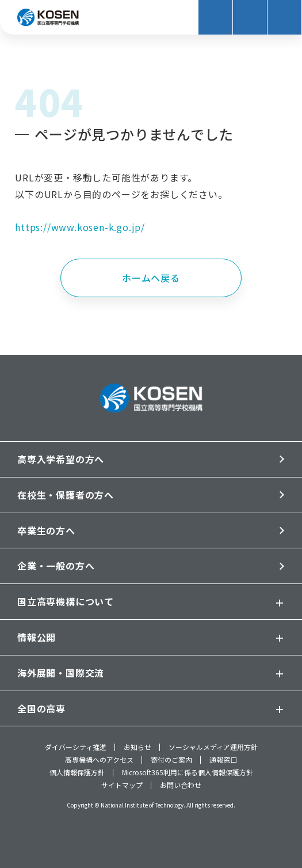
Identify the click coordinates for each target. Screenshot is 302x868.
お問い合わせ (181, 785)
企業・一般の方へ (56, 566)
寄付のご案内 (171, 760)
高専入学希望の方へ (61, 459)
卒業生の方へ (46, 530)
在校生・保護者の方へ (66, 495)
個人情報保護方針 (77, 773)
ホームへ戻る (151, 278)
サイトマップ (122, 785)
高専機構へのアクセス (99, 760)
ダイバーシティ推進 (76, 748)
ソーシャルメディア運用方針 (213, 748)
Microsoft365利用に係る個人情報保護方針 (188, 773)
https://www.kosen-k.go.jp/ (80, 227)
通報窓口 (223, 760)
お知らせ (137, 748)
